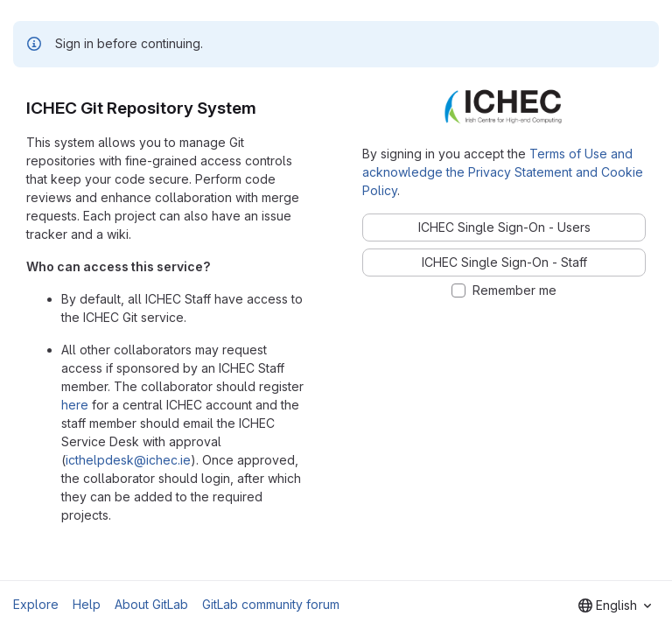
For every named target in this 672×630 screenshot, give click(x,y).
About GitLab (151, 604)
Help (87, 604)
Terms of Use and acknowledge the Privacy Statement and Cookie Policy (503, 172)
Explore (36, 604)
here (75, 405)
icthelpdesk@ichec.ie (128, 460)
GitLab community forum (271, 604)
